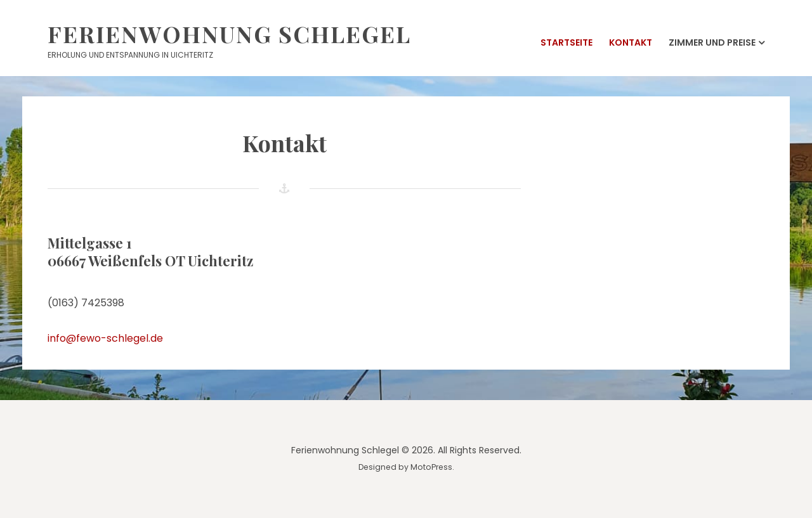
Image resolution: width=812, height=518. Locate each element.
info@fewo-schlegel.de (105, 338)
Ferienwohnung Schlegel (229, 34)
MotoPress (431, 467)
